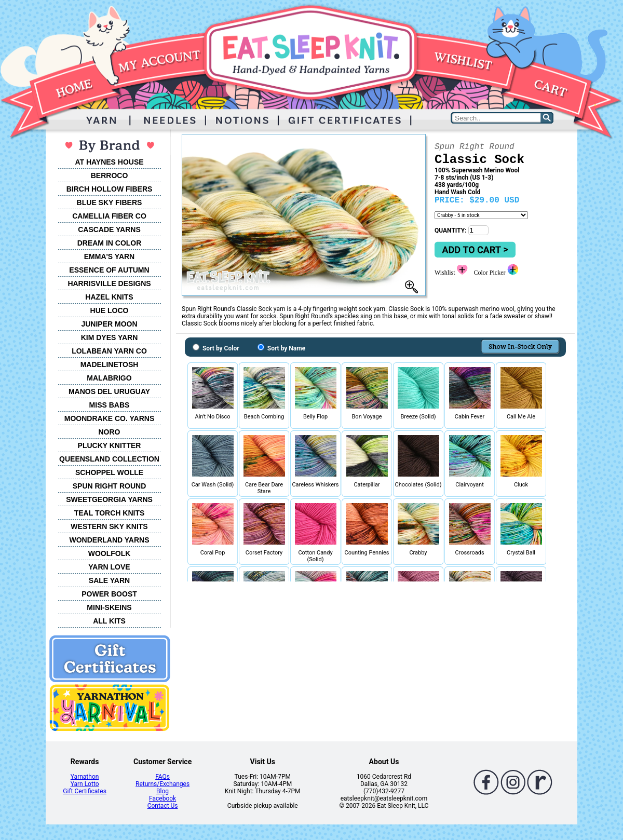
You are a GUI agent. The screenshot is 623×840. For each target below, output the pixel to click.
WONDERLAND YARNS (109, 540)
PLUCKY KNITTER (110, 445)
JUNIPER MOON (109, 324)
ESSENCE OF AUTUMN (109, 270)
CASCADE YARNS (109, 229)
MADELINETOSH (110, 364)
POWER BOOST (109, 594)
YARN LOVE (109, 567)
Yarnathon (85, 777)
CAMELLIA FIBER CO (109, 216)
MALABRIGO (109, 378)
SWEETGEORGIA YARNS (109, 499)
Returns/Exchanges (162, 784)
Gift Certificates (84, 791)
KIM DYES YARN (110, 337)
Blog (162, 791)
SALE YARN (109, 580)
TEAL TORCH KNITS (110, 513)
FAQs (162, 777)
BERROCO (110, 175)
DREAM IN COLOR (110, 243)
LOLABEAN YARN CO (109, 351)
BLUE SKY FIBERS (110, 202)
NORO (110, 432)
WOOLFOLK (110, 553)
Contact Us (163, 806)
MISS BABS (110, 405)
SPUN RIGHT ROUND (110, 486)
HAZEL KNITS (109, 297)
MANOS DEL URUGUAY (109, 391)
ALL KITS (109, 621)
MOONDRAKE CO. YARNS (109, 418)
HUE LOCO (110, 310)
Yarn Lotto (85, 784)
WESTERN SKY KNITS (109, 526)
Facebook (162, 798)
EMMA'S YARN (109, 256)
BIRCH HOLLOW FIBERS (110, 189)
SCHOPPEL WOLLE (109, 472)
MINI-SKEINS (109, 607)
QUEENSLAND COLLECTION (109, 459)
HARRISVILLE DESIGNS (109, 283)
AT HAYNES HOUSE (109, 162)
